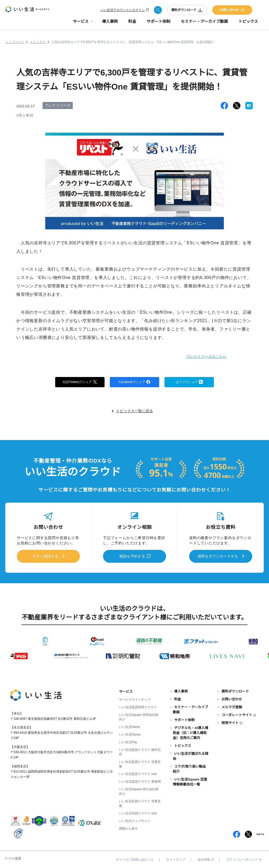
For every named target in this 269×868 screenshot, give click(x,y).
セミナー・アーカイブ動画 (204, 24)
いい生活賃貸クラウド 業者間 (140, 780)
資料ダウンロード (187, 11)
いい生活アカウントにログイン (123, 11)
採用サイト (230, 722)
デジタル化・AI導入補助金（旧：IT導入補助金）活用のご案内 (191, 732)
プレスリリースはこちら (199, 356)
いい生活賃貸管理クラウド (138, 706)
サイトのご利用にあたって (135, 858)
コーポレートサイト (237, 714)
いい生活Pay (128, 741)
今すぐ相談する (45, 556)
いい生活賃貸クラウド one (138, 773)
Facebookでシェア (134, 382)
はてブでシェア (189, 382)
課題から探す (128, 828)
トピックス (248, 24)
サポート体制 (158, 24)
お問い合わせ (232, 11)
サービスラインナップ (135, 698)
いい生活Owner (130, 733)
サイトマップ (176, 858)
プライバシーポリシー (244, 858)
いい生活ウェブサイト (135, 820)
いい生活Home (130, 726)
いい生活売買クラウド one (138, 812)
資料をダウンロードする (218, 556)
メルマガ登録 (232, 706)
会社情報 (206, 858)
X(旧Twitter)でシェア (80, 382)
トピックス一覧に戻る (134, 412)
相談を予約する (132, 556)
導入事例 (110, 24)
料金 (132, 24)
